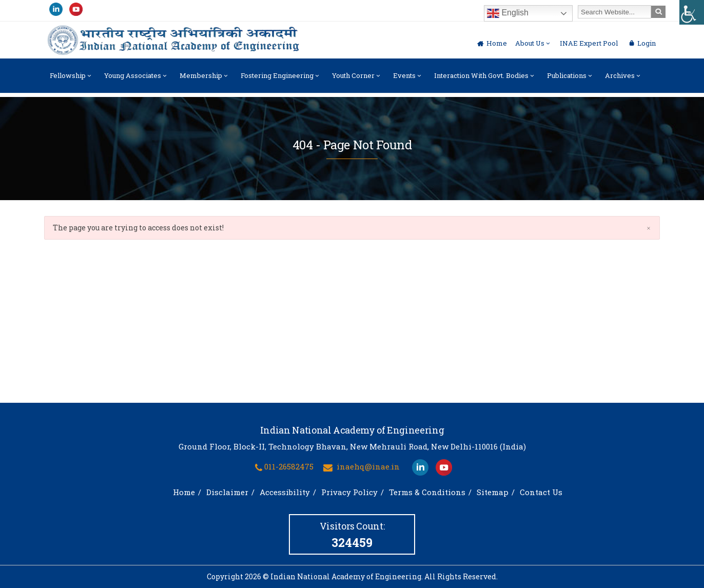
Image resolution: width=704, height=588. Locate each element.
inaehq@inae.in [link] (368, 466)
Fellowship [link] (71, 80)
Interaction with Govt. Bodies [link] (485, 80)
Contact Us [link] (541, 492)
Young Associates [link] (136, 80)
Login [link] (647, 43)
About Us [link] (533, 43)
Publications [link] (570, 80)
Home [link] (497, 43)
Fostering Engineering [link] (281, 80)
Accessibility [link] (285, 492)
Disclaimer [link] (227, 492)
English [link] (508, 13)
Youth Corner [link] (357, 80)
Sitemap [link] (493, 492)
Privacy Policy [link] (349, 492)
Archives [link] (623, 80)
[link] (692, 12)
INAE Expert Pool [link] (589, 43)
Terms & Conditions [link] (427, 492)
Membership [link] (204, 80)
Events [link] (408, 80)
